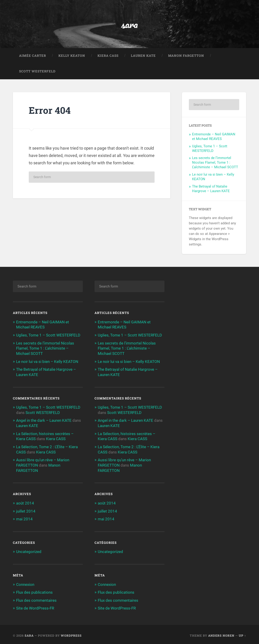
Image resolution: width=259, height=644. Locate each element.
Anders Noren (221, 633)
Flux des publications (34, 590)
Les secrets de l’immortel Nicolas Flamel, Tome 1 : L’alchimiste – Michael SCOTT (215, 163)
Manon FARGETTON (186, 56)
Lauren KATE (143, 56)
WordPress (71, 633)
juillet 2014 (26, 509)
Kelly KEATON (72, 56)
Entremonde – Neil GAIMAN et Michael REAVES (214, 137)
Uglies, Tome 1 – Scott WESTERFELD (210, 149)
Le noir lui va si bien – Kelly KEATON (47, 361)
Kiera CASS (108, 56)
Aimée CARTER (33, 56)
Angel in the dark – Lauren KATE (44, 420)
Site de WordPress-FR (35, 606)
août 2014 (25, 502)
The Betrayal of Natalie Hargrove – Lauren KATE (211, 189)
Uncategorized (29, 550)
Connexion (25, 582)
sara (129, 24)
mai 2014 (24, 517)
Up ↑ (242, 633)
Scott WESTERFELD (37, 72)
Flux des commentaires (36, 598)
